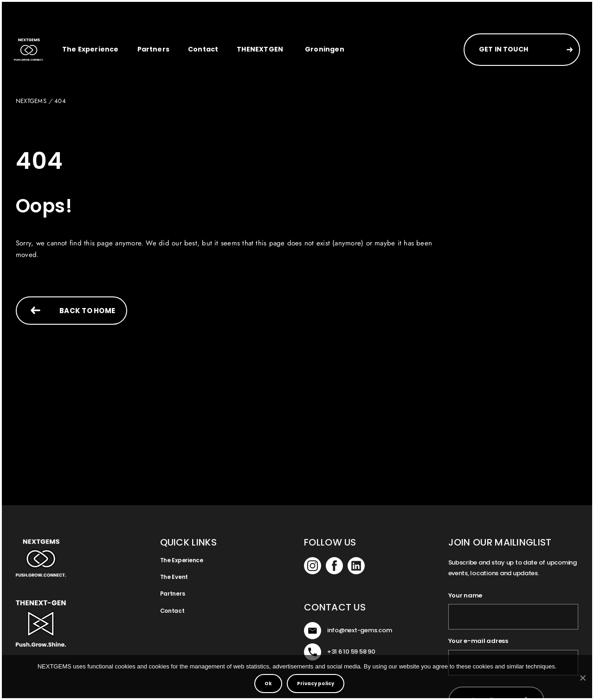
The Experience (90, 49)
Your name (465, 596)
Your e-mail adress (478, 641)
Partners (153, 49)
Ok (268, 684)
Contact (203, 49)
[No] (582, 678)
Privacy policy (316, 684)
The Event (174, 577)
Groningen (325, 49)
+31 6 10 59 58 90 (351, 652)
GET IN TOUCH (504, 49)
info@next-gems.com (359, 630)
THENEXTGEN (260, 49)
